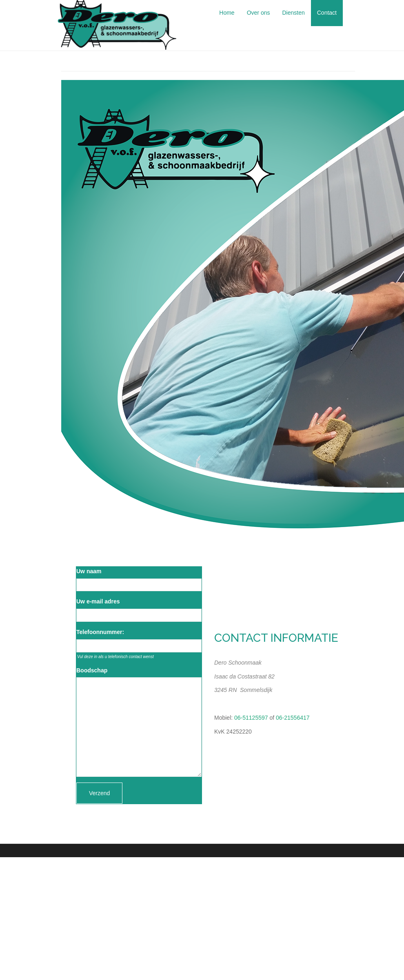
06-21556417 (293, 718)
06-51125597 (251, 718)
